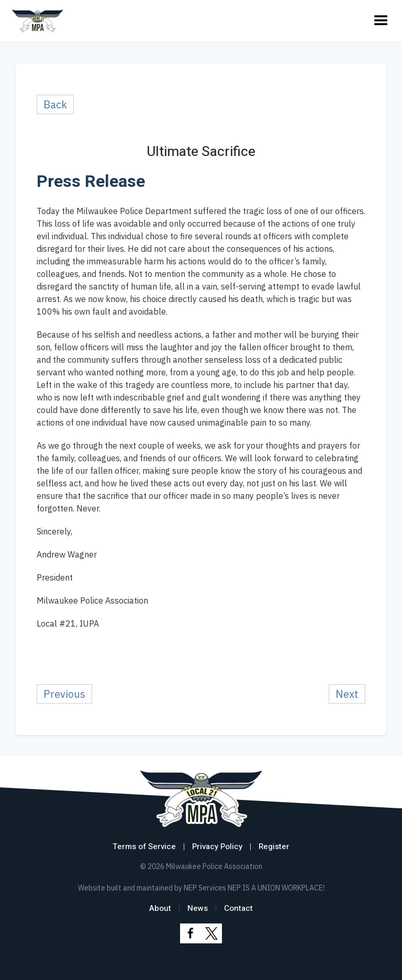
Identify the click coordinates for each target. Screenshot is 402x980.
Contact (238, 908)
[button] (381, 21)
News (198, 908)
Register (274, 847)
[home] (37, 21)
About (160, 908)
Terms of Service (144, 847)
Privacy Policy (217, 847)
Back (55, 104)
